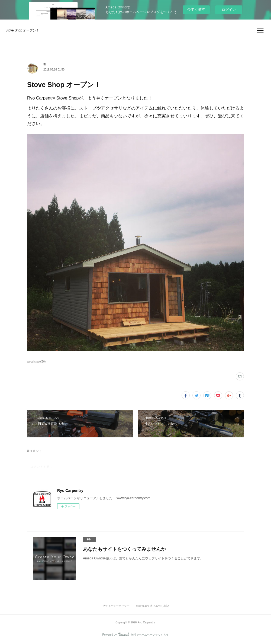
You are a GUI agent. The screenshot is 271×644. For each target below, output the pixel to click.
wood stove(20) (36, 362)
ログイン (229, 10)
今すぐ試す (196, 9)
